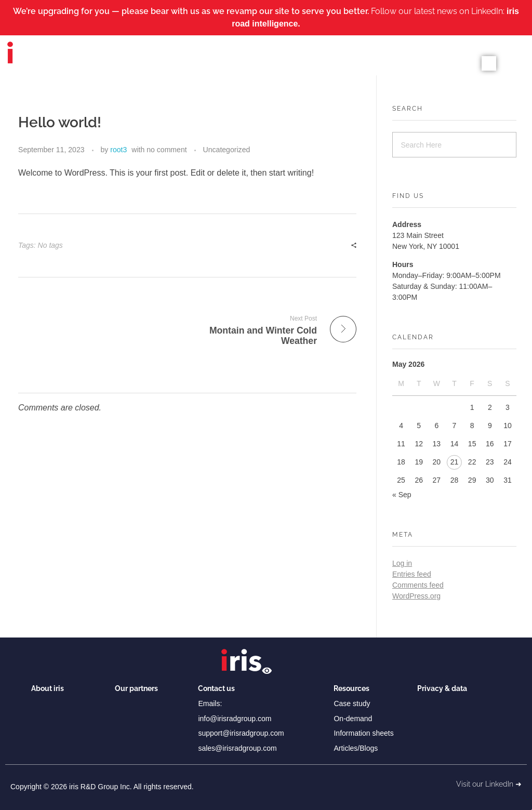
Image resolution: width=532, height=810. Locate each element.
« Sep (402, 495)
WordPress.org (416, 596)
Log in (402, 563)
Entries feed (412, 574)
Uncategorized (227, 150)
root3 (118, 150)
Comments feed (418, 585)
